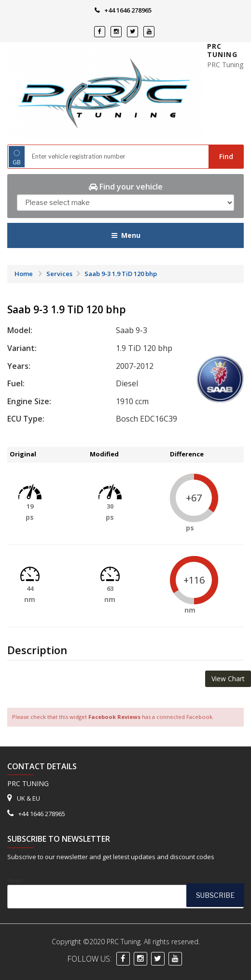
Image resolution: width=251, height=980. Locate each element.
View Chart (228, 679)
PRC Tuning (222, 51)
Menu (126, 235)
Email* (125, 893)
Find (226, 156)
